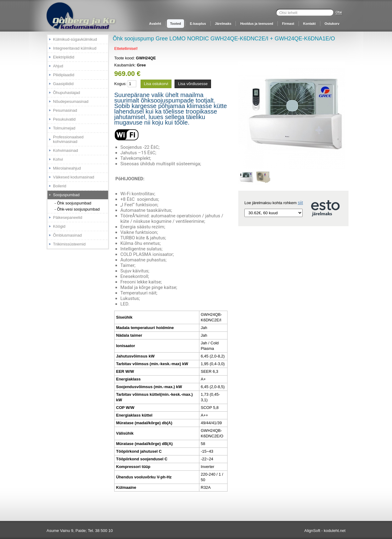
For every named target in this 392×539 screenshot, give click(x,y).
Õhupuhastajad (66, 93)
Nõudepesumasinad (71, 101)
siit (300, 203)
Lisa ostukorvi (156, 84)
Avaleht (155, 24)
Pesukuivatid (64, 119)
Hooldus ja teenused (257, 24)
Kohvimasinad (66, 150)
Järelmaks (223, 24)
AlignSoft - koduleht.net (325, 531)
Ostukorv (332, 24)
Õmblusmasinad (67, 235)
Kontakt (309, 24)
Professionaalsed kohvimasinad (68, 139)
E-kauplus (198, 24)
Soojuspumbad (66, 195)
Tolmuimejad (64, 128)
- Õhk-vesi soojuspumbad (77, 209)
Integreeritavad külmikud (75, 48)
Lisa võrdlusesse (193, 84)
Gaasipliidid (63, 84)
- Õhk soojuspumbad (73, 203)
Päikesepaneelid (68, 217)
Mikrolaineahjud (67, 168)
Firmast (288, 24)
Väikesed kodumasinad (73, 177)
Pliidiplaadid (64, 75)
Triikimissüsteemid (69, 244)
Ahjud (58, 66)
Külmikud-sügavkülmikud (75, 39)
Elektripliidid (64, 57)
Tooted (175, 24)
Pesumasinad (65, 110)
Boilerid (60, 186)
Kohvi (58, 159)
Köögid (59, 226)
